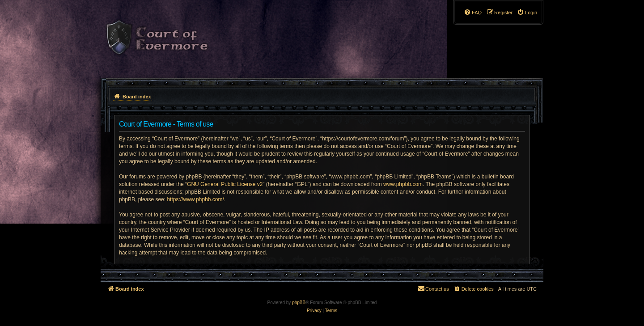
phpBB (299, 303)
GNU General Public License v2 (225, 184)
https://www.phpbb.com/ (195, 199)
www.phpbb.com (403, 184)
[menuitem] (527, 13)
